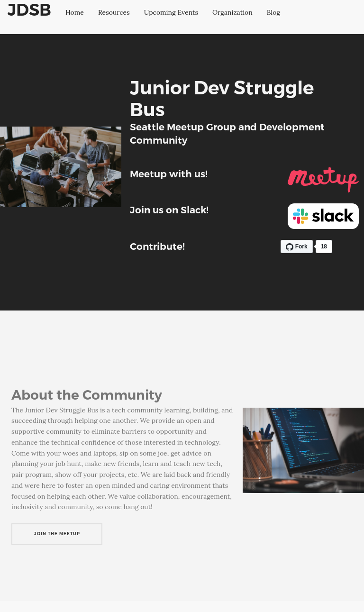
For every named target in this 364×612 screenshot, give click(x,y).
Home (75, 12)
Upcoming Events (171, 12)
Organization (232, 12)
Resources (114, 12)
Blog (273, 12)
